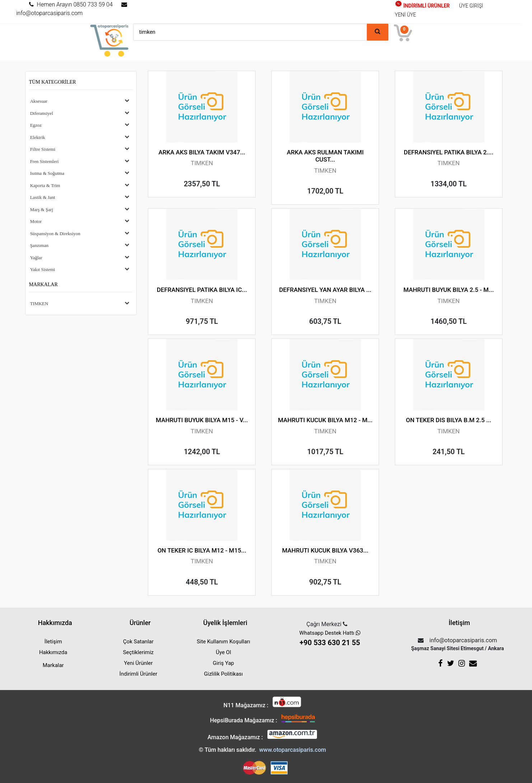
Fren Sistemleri (45, 161)
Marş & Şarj (42, 209)
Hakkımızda (53, 652)
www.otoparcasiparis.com (293, 750)
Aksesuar (39, 101)
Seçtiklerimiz (138, 652)
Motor (36, 221)
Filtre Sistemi (43, 149)
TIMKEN (39, 304)
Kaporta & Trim (45, 185)
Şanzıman (39, 245)
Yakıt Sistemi (43, 269)
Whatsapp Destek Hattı (330, 639)
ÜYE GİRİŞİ (471, 6)
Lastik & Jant (43, 197)
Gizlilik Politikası (223, 674)
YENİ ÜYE (405, 15)
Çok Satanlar (138, 642)
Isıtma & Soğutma (47, 173)
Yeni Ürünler (138, 663)
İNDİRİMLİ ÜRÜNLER (422, 6)
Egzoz (36, 125)
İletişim (53, 642)
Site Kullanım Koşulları (223, 642)
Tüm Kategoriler (53, 82)
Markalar (43, 285)
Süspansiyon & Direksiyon (55, 234)
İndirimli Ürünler (138, 674)
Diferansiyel (42, 113)
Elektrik (38, 137)
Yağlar (36, 258)
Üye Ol (223, 652)
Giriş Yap (223, 663)
